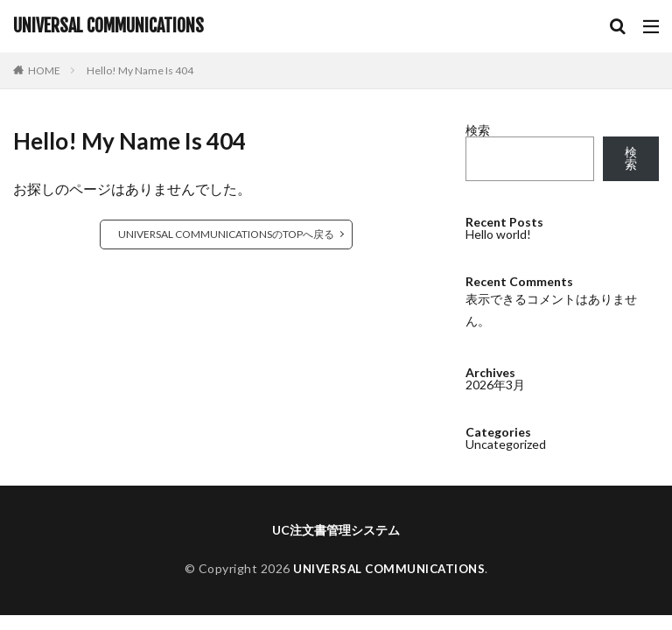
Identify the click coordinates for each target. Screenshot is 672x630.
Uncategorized (506, 444)
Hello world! (498, 234)
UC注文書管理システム (336, 530)
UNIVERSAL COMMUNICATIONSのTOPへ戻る (226, 234)
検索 (478, 130)
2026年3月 (495, 385)
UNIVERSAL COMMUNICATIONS (108, 26)
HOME (44, 70)
